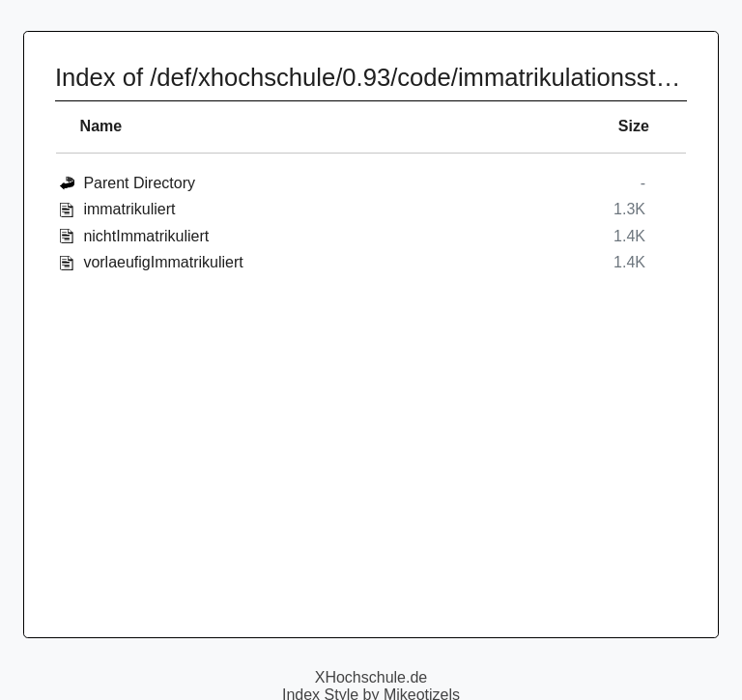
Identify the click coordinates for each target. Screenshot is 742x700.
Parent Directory (139, 183)
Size (634, 126)
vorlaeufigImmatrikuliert (163, 262)
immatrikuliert (129, 209)
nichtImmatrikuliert (146, 236)
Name (101, 126)
